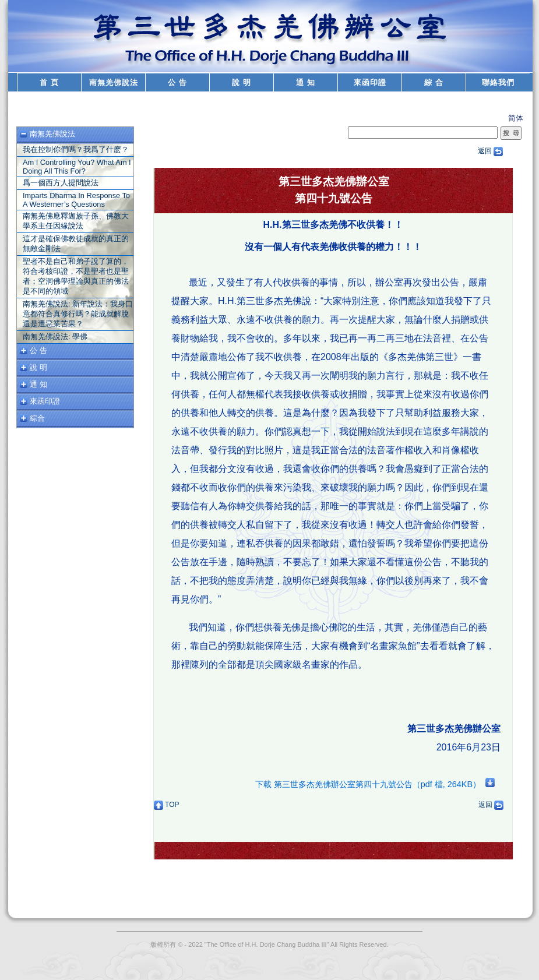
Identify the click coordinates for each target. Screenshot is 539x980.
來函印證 (370, 82)
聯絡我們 (498, 82)
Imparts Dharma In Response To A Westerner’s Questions (76, 200)
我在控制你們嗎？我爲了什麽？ (76, 149)
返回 (490, 151)
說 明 (242, 82)
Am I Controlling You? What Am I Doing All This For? (77, 167)
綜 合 (434, 82)
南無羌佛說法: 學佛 (55, 336)
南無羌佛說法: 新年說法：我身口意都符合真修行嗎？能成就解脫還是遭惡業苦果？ (78, 314)
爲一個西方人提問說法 (61, 183)
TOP (167, 805)
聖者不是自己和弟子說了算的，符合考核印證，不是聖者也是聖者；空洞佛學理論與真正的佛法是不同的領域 (76, 276)
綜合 (37, 418)
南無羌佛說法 (114, 82)
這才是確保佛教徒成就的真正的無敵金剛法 (76, 244)
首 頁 (49, 82)
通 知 (306, 82)
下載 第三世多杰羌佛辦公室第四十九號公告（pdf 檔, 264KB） (375, 784)
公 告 (177, 82)
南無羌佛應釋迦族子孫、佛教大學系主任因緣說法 (76, 221)
